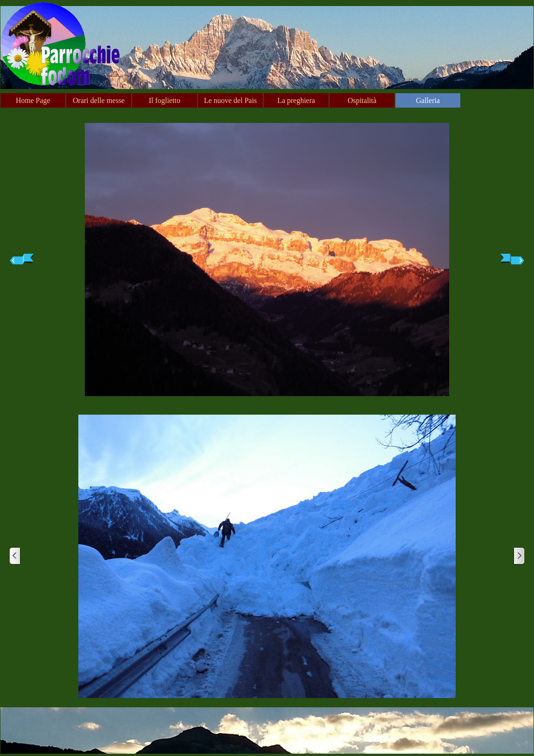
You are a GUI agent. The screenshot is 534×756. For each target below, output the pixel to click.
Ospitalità (362, 100)
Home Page (33, 100)
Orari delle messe (99, 100)
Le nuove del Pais (230, 100)
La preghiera (296, 100)
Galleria (428, 100)
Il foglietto (165, 100)
